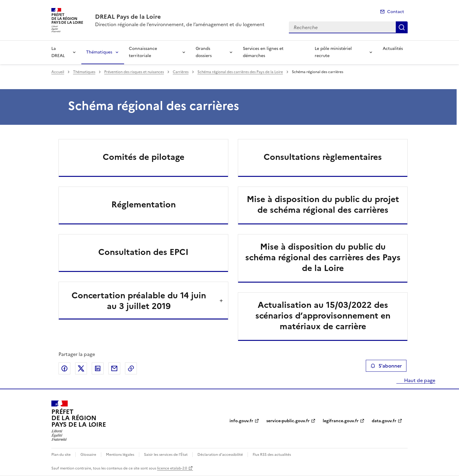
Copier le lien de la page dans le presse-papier (131, 368)
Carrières (181, 72)
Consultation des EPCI (143, 252)
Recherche (402, 27)
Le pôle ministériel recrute (333, 52)
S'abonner (386, 366)
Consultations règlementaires (323, 157)
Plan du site (61, 455)
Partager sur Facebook (64, 368)
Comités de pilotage (144, 157)
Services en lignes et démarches (263, 52)
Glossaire (88, 455)
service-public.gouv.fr (288, 421)
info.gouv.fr (241, 421)
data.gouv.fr (384, 421)
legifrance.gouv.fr (341, 421)
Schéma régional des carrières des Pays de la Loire (240, 72)
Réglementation (144, 204)
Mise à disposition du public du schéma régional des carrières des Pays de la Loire (323, 257)
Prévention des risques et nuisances (134, 72)
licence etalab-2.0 (172, 468)
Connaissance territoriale (143, 52)
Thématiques (99, 52)
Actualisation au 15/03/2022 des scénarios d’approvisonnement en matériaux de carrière (323, 316)
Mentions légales (120, 455)
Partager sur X (81, 368)
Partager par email (114, 368)
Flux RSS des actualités (272, 455)
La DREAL (58, 52)
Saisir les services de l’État (166, 455)
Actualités (393, 49)
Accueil (58, 72)
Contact (396, 12)
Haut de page (419, 380)
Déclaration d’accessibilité (220, 455)
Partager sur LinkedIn (98, 368)
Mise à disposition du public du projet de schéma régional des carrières (323, 204)
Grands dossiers (204, 52)
